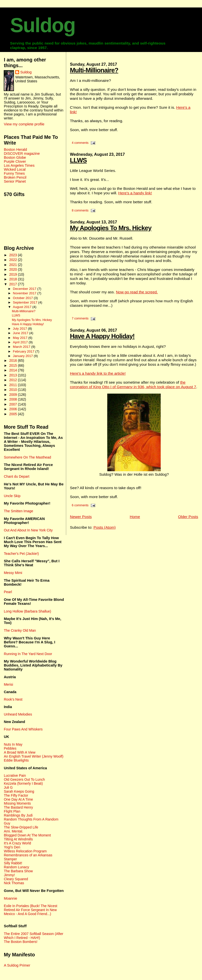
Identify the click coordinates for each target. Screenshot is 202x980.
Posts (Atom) (105, 527)
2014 (14, 370)
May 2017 (21, 338)
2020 (14, 269)
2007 (14, 404)
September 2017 (26, 302)
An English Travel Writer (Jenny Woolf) (33, 756)
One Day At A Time (18, 799)
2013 (14, 375)
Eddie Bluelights (16, 760)
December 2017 (25, 289)
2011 (14, 385)
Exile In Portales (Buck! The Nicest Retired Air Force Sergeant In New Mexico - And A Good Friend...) (30, 910)
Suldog (43, 25)
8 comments (80, 210)
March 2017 (22, 347)
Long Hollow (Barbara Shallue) (27, 611)
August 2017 (23, 307)
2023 (14, 255)
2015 (14, 365)
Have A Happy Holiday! (102, 336)
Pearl (8, 592)
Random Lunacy (16, 867)
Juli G (8, 787)
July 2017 (20, 329)
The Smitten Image (18, 511)
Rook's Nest (13, 699)
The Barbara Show (18, 871)
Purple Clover (15, 161)
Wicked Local (15, 169)
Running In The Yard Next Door (28, 654)
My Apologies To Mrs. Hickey (111, 228)
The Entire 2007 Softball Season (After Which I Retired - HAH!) (33, 936)
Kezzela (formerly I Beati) (23, 783)
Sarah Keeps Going (19, 791)
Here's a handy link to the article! (98, 373)
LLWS (78, 160)
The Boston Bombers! (21, 942)
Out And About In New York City (28, 530)
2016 (14, 361)
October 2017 (23, 298)
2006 (14, 409)
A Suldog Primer (17, 965)
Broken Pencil (15, 177)
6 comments (80, 505)
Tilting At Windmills (18, 839)
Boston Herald (15, 150)
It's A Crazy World (17, 843)
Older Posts (188, 517)
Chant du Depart (16, 476)
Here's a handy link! (135, 193)
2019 (14, 274)
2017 (14, 284)
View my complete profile (24, 124)
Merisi (8, 684)
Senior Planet (15, 181)
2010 (14, 390)
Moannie (10, 898)
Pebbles (10, 748)
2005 (14, 414)
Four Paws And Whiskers (23, 729)
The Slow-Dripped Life (21, 827)
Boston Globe (15, 157)
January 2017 (23, 356)
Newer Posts (81, 517)
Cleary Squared (16, 879)
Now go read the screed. (137, 292)
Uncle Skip (12, 496)
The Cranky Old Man (20, 630)
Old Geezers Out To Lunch (24, 779)
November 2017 (25, 293)
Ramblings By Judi (18, 815)
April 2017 (21, 342)
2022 (14, 260)
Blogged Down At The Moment (27, 835)
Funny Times (14, 173)
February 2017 (24, 351)
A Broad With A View (20, 752)
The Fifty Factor (16, 795)
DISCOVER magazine (22, 154)
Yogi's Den (12, 847)
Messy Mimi (13, 573)
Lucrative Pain (15, 775)
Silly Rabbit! (13, 863)
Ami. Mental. (13, 831)
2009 (14, 395)
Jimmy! (9, 875)
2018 (14, 279)
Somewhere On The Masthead (27, 457)
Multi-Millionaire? (94, 70)
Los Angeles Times (19, 165)
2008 (14, 399)
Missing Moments (17, 803)
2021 (14, 265)
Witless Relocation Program (25, 851)
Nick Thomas (14, 883)
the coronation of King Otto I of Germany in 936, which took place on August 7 (133, 385)
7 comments (80, 318)
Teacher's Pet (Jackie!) (21, 554)
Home (135, 517)
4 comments (80, 143)
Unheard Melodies (18, 714)
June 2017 (21, 333)
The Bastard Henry (18, 807)
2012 (14, 380)
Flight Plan (12, 811)
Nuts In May (13, 744)
